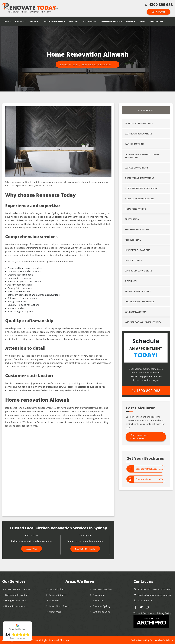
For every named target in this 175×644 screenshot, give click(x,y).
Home (8, 21)
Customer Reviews (111, 21)
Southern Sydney (102, 606)
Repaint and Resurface (138, 291)
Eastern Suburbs (58, 595)
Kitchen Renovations (137, 229)
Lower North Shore (59, 606)
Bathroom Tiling (135, 144)
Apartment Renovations (139, 123)
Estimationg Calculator (139, 437)
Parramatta (99, 595)
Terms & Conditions (144, 613)
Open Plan (131, 281)
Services (35, 21)
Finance (131, 21)
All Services (146, 110)
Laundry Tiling (134, 260)
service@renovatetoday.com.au (154, 595)
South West (99, 600)
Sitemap (64, 640)
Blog (143, 21)
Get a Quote (158, 12)
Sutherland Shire (102, 612)
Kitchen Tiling (133, 240)
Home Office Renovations (140, 199)
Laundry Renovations (137, 250)
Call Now (32, 549)
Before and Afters (54, 21)
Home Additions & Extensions (142, 188)
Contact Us (156, 21)
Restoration (132, 219)
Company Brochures (149, 469)
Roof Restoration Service (140, 302)
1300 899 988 (158, 4)
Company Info (149, 479)
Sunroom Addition (136, 312)
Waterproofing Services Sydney (143, 322)
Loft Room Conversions (139, 271)
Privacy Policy (164, 613)
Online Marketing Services (145, 640)
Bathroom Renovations (139, 134)
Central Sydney (57, 589)
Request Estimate (85, 549)
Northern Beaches (102, 589)
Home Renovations (136, 209)
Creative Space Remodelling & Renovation (142, 156)
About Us (20, 21)
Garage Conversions (137, 168)
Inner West (55, 600)
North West (55, 612)
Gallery (74, 21)
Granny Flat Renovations (140, 178)
